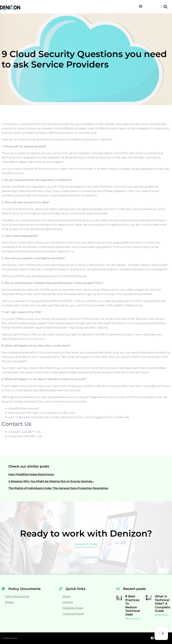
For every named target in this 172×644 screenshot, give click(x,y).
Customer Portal (73, 614)
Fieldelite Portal (73, 608)
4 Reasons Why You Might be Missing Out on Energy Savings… (51, 481)
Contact (68, 602)
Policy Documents (17, 596)
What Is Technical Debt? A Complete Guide (163, 604)
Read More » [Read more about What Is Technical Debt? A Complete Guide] (162, 615)
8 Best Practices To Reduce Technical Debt (133, 605)
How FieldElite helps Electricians (31, 474)
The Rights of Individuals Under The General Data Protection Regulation (58, 488)
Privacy (10, 602)
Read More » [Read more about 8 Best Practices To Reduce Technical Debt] (133, 619)
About (66, 596)
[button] (141, 6)
